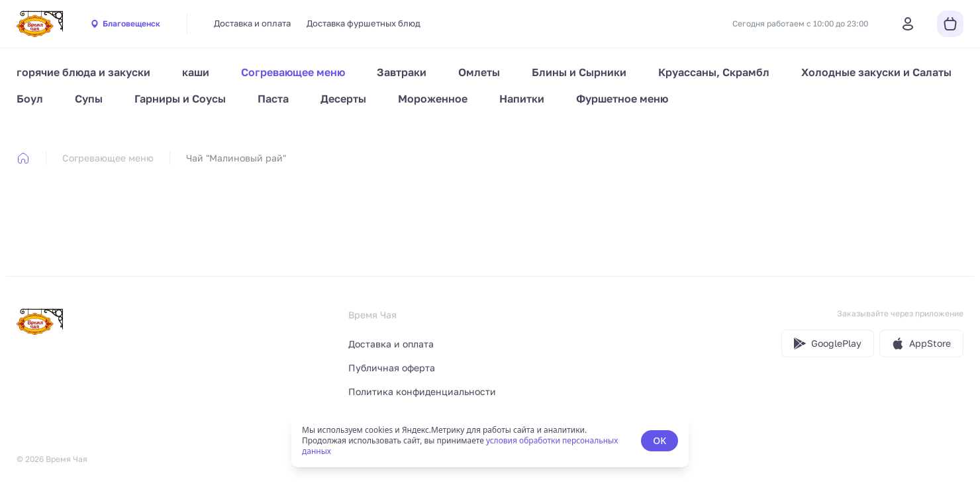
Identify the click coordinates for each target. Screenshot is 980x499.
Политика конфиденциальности (422, 391)
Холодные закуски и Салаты (876, 72)
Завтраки (402, 72)
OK (660, 440)
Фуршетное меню (622, 99)
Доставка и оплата (252, 23)
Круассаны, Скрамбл (714, 72)
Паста (273, 99)
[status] (490, 441)
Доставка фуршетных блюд (364, 23)
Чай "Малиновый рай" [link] (236, 158)
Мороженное (433, 99)
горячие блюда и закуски (83, 72)
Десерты (343, 99)
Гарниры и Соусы (180, 99)
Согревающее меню (293, 72)
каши (196, 72)
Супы (89, 99)
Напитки (522, 99)
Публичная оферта (392, 368)
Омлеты (479, 72)
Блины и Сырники (579, 72)
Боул (30, 99)
